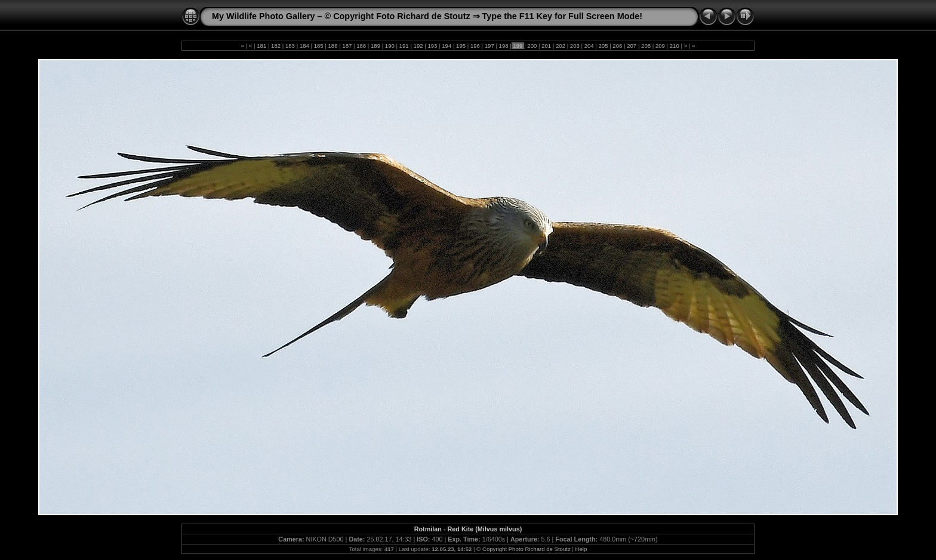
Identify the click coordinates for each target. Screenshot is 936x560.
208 (646, 46)
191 (404, 46)
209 (660, 46)
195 (461, 46)
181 (262, 46)
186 (333, 46)
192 (418, 46)
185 (318, 46)
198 (504, 46)
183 (290, 46)
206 (618, 46)
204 (589, 46)
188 (361, 46)
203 (575, 46)
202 (560, 46)
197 (489, 46)
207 (632, 46)
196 (475, 46)
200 (532, 46)
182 (275, 46)
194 (447, 46)
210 (674, 46)
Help (581, 549)
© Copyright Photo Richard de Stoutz (523, 549)
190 (390, 46)
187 (347, 46)
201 (546, 46)
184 (304, 46)
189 (375, 46)
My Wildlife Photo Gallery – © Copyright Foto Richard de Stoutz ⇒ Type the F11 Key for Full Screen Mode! (427, 16)
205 (603, 46)
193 (432, 46)
